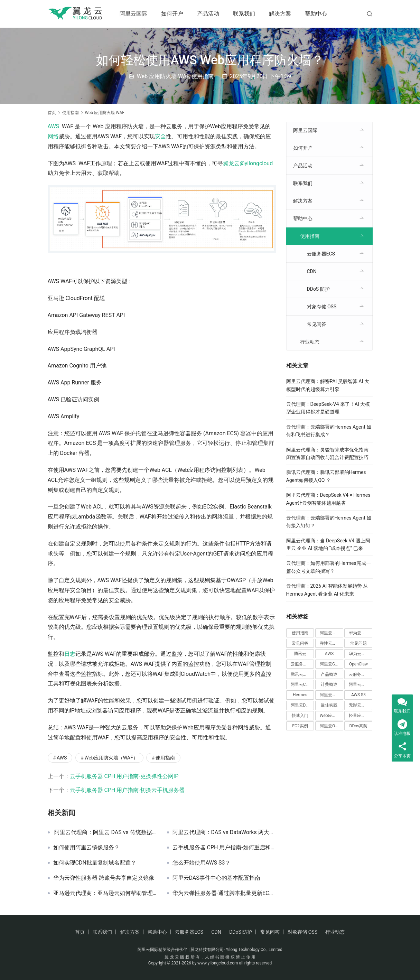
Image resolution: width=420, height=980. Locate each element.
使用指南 (203, 76)
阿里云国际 (136, 14)
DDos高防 (359, 726)
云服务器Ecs (360, 674)
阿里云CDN (301, 684)
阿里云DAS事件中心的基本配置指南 (216, 878)
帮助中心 (318, 14)
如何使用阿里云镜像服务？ (86, 848)
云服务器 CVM (302, 664)
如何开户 (174, 14)
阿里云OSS (330, 726)
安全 (160, 136)
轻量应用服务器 (361, 716)
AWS (54, 126)
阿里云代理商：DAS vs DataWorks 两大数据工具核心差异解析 (224, 832)
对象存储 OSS (322, 307)
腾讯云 (300, 654)
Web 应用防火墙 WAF (163, 76)
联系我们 (246, 14)
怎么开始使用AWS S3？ (202, 863)
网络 (53, 136)
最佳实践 (329, 705)
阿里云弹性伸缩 (332, 695)
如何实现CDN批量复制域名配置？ (95, 863)
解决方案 (282, 14)
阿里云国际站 (332, 633)
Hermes (300, 695)
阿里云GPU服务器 (332, 664)
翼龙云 (231, 163)
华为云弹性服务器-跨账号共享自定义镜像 (104, 878)
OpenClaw (358, 664)
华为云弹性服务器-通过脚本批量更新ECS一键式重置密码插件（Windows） (224, 893)
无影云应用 (359, 705)
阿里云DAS (301, 705)
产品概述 (329, 674)
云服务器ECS (321, 254)
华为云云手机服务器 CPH (361, 654)
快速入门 (300, 716)
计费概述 (329, 684)
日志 (70, 654)
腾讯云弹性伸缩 (302, 674)
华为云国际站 (361, 633)
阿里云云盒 (359, 684)
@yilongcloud (256, 163)
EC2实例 (300, 726)
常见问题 (358, 643)
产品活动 (210, 14)
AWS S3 (358, 695)
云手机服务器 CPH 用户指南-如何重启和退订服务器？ (224, 848)
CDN (312, 271)
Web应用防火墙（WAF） (111, 758)
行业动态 (310, 342)
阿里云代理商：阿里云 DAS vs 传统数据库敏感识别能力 (105, 832)
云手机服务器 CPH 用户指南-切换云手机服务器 (127, 790)
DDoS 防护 (318, 289)
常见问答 (317, 324)
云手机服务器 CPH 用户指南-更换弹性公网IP (124, 776)
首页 (52, 113)
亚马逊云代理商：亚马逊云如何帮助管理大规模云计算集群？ (105, 893)
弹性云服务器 (332, 643)
